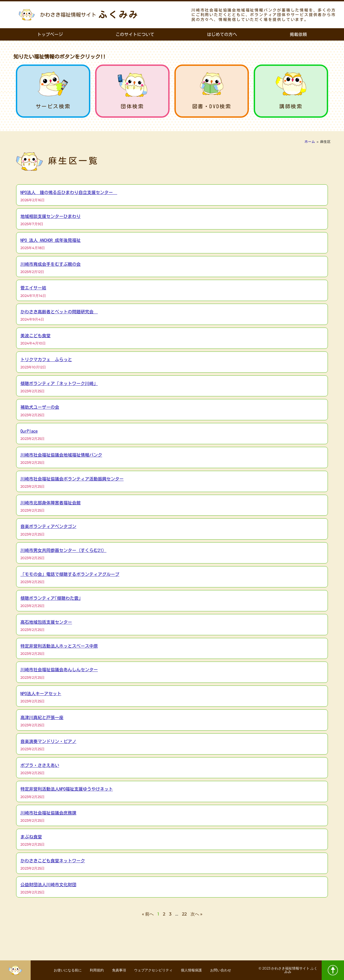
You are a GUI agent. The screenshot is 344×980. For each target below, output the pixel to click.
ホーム (310, 142)
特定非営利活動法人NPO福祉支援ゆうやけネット (67, 789)
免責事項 (116, 970)
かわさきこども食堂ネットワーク (53, 861)
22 (184, 914)
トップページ (50, 34)
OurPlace (29, 431)
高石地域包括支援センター (46, 622)
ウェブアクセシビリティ (155, 970)
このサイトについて (135, 34)
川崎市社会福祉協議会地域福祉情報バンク (61, 455)
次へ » (196, 914)
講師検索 (291, 106)
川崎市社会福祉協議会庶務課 (48, 813)
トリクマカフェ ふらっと (46, 360)
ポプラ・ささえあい (40, 765)
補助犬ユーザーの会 (40, 407)
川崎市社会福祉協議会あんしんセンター (59, 670)
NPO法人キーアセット (41, 694)
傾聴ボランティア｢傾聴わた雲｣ (51, 598)
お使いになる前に (57, 970)
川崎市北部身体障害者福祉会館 (51, 503)
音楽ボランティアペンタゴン (48, 526)
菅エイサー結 (33, 288)
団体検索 (132, 106)
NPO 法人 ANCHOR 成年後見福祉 (51, 240)
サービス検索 (53, 106)
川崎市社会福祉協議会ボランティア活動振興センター (72, 479)
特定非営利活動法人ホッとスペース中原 (59, 646)
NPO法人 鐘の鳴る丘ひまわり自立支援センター (69, 192)
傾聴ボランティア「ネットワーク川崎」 (59, 383)
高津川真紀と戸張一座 (42, 717)
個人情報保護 (198, 970)
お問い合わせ (231, 970)
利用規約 (91, 970)
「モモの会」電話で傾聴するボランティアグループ (70, 574)
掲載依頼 (298, 34)
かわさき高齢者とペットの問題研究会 (59, 312)
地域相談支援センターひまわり (51, 216)
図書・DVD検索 (212, 106)
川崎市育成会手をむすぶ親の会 (51, 264)
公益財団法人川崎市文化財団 (48, 885)
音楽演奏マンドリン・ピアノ (48, 741)
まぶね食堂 (31, 837)
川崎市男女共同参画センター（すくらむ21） (63, 550)
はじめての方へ (222, 34)
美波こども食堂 (35, 336)
